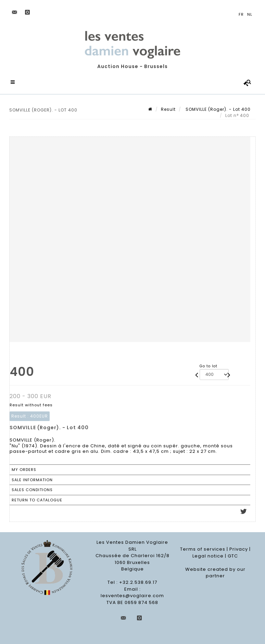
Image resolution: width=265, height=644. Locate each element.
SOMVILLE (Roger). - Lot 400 (217, 109)
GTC (233, 556)
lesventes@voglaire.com (132, 596)
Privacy (239, 549)
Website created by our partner (215, 573)
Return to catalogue (37, 500)
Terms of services (203, 549)
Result (168, 109)
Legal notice (208, 556)
